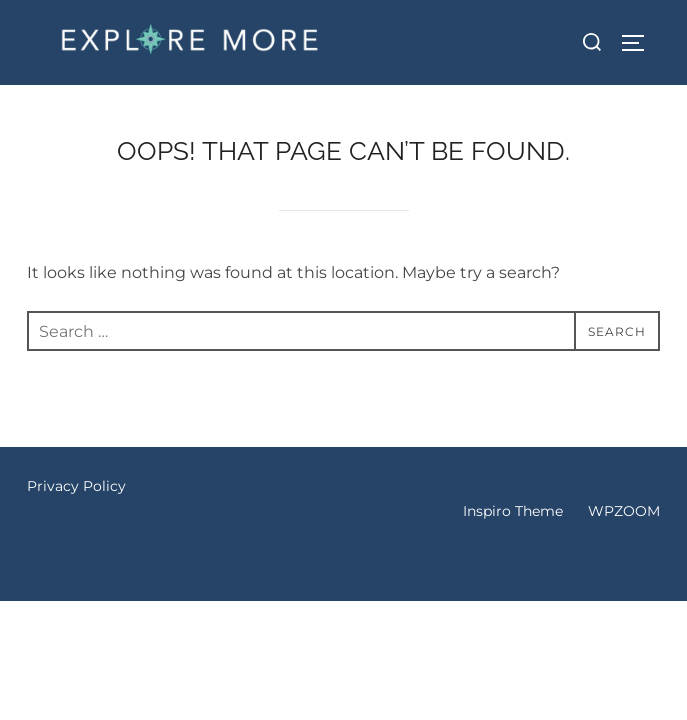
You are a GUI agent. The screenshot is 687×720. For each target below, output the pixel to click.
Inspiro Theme (513, 511)
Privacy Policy (76, 486)
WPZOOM (624, 511)
